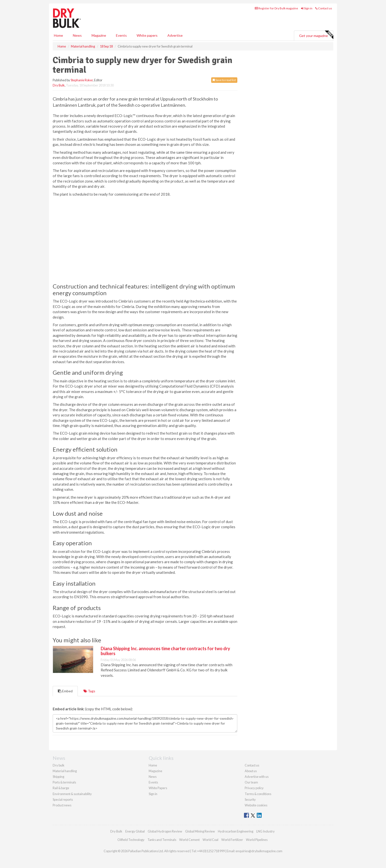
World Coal (210, 840)
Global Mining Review (200, 831)
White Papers (158, 788)
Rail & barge (61, 788)
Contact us (324, 8)
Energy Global (135, 831)
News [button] (77, 35)
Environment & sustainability (72, 794)
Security (250, 800)
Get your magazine (316, 35)
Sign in (307, 8)
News (153, 777)
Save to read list (224, 80)
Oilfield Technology (131, 840)
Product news (62, 805)
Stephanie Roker (82, 80)
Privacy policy (254, 788)
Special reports (63, 800)
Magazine (99, 35)
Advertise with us (257, 777)
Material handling (65, 771)
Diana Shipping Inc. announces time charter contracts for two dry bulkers (165, 651)
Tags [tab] (89, 691)
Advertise (175, 35)
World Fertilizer (232, 840)
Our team (251, 782)
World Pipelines (257, 840)
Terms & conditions (258, 794)
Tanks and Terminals (162, 840)
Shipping (58, 777)
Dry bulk (59, 765)
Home (58, 35)
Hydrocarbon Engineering (236, 831)
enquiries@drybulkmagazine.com (259, 851)
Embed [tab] (65, 691)
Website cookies (256, 805)
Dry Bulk (59, 85)
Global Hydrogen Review (165, 831)
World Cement (189, 840)
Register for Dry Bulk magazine (276, 8)
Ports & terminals (64, 782)
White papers (147, 35)
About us (251, 771)
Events (121, 35)
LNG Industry (265, 831)
